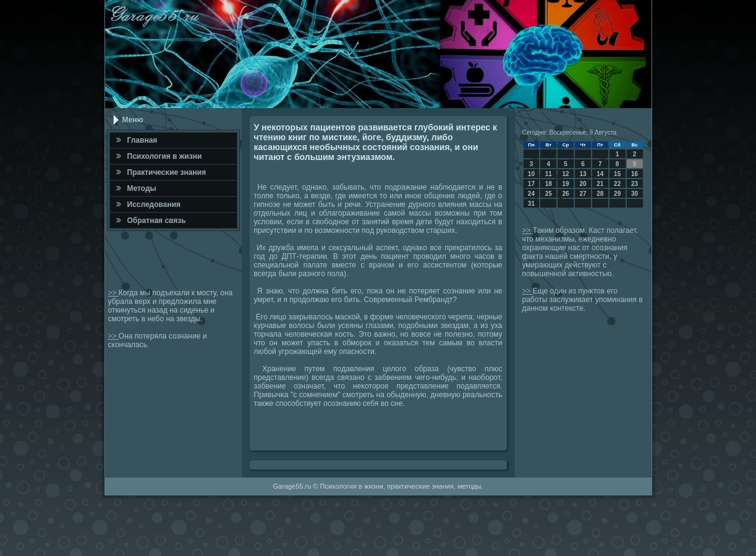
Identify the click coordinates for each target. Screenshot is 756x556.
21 (600, 184)
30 (635, 194)
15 (617, 174)
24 (531, 194)
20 (583, 184)
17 (531, 184)
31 (531, 204)
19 (566, 184)
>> (113, 293)
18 (549, 184)
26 (566, 194)
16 (635, 174)
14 (600, 174)
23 (635, 184)
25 (549, 194)
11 (549, 174)
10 (531, 174)
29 (617, 194)
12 (566, 174)
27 (583, 194)
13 (583, 174)
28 (600, 194)
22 (617, 184)
